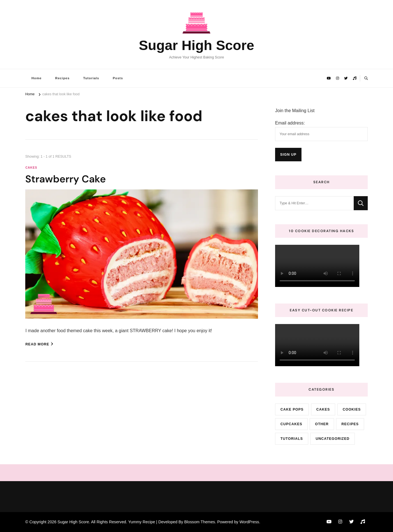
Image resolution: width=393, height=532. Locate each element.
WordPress (249, 522)
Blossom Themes (200, 522)
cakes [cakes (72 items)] (323, 409)
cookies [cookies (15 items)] (352, 409)
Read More (39, 344)
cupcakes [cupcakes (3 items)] (291, 424)
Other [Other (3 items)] (322, 424)
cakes (31, 167)
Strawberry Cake (66, 179)
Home (36, 78)
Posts (118, 78)
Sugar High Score (196, 45)
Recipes (62, 78)
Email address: (290, 123)
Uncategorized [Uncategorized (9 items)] (333, 439)
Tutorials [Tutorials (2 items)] (292, 439)
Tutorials (91, 78)
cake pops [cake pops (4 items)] (292, 409)
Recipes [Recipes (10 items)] (350, 424)
